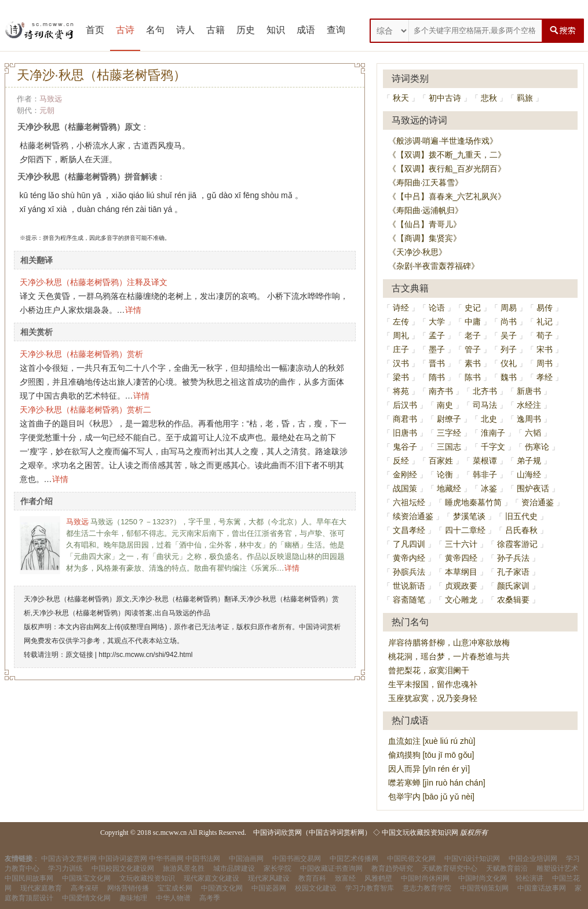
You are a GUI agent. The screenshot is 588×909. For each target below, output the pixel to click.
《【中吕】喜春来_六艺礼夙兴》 (447, 196)
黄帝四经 (461, 558)
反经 (401, 461)
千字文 (493, 447)
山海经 (529, 474)
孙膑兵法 (409, 572)
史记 (473, 308)
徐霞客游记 (517, 544)
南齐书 (441, 391)
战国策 (405, 488)
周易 (509, 308)
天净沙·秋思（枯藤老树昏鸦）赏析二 (86, 410)
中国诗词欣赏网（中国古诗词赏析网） (312, 833)
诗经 (401, 308)
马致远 (51, 99)
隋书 (437, 377)
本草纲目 (461, 572)
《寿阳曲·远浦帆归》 (426, 210)
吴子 (509, 335)
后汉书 (405, 405)
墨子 (437, 349)
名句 (155, 30)
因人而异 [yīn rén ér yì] (429, 769)
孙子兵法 (513, 558)
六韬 (533, 433)
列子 (509, 349)
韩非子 (485, 474)
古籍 (216, 30)
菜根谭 (485, 461)
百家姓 (441, 461)
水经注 (529, 405)
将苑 (401, 391)
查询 (336, 30)
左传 (401, 322)
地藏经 (449, 488)
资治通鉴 (538, 502)
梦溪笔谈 (469, 516)
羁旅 (525, 98)
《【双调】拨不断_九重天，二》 (447, 155)
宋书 (545, 349)
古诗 (125, 30)
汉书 (401, 363)
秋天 (401, 98)
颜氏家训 (513, 586)
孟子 (437, 335)
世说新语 (409, 586)
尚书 (509, 322)
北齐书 (485, 391)
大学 (437, 322)
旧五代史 (521, 516)
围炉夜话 (533, 488)
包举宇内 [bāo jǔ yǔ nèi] (432, 797)
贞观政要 (461, 586)
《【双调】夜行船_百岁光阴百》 (447, 169)
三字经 (449, 433)
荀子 (545, 335)
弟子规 (529, 461)
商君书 (405, 419)
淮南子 (493, 433)
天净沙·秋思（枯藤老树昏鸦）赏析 (82, 354)
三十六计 (461, 544)
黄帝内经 (409, 558)
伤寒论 (537, 447)
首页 (95, 30)
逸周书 (529, 419)
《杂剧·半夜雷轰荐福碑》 (434, 266)
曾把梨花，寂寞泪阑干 (429, 670)
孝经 (545, 377)
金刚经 (405, 474)
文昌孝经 (409, 530)
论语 (437, 308)
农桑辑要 (513, 600)
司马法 (485, 405)
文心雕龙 (461, 600)
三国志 (449, 447)
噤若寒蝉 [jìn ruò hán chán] (437, 783)
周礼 (401, 335)
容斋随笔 (409, 600)
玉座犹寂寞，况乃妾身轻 (433, 698)
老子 (473, 335)
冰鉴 (489, 488)
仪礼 (509, 363)
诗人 (185, 30)
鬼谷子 (405, 447)
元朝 (47, 110)
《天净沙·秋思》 (418, 252)
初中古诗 (445, 98)
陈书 (473, 377)
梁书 (401, 377)
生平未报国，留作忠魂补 (433, 684)
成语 (306, 30)
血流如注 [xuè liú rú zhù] (432, 741)
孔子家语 (513, 572)
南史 (445, 405)
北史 (489, 419)
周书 (545, 363)
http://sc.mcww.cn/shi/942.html (145, 655)
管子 (473, 349)
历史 (246, 30)
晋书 (437, 363)
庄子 (401, 349)
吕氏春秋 (521, 530)
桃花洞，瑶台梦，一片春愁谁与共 (449, 656)
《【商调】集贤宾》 (425, 238)
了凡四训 (409, 544)
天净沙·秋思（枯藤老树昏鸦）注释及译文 (94, 282)
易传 (545, 308)
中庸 (473, 322)
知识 (276, 30)
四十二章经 (465, 530)
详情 (133, 310)
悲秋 (489, 98)
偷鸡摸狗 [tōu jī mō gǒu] (431, 755)
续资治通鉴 (413, 516)
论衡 (445, 474)
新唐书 (529, 391)
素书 (473, 363)
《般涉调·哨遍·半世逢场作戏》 (443, 141)
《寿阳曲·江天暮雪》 (426, 182)
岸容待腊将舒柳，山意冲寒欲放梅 (449, 642)
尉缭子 (449, 419)
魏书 (509, 377)
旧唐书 (405, 433)
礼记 (545, 322)
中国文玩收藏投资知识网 (420, 833)
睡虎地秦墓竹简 (473, 502)
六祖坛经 (409, 502)
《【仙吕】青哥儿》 (425, 224)
